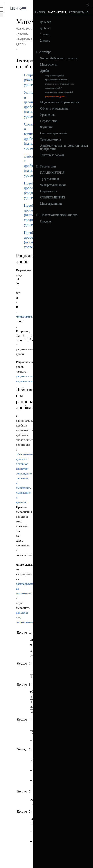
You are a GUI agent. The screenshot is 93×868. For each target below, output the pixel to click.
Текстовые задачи (52, 155)
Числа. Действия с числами (59, 58)
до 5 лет (46, 22)
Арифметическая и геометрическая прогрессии (64, 147)
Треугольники (50, 179)
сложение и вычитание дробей (59, 84)
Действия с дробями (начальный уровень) (33, 166)
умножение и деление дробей (59, 92)
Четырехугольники (53, 185)
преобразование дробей (56, 80)
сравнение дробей (54, 88)
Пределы (46, 221)
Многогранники (51, 204)
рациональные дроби (55, 97)
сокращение (24, 473)
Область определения (55, 109)
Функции (46, 127)
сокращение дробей (54, 75)
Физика (40, 12)
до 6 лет (46, 28)
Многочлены (49, 65)
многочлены (24, 317)
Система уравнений (53, 133)
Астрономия (79, 12)
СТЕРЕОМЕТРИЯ (53, 197)
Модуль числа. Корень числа (60, 102)
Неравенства (49, 121)
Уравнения (47, 115)
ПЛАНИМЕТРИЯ (52, 173)
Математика (57, 12)
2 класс (45, 41)
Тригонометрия (50, 140)
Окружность (48, 191)
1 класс (45, 34)
